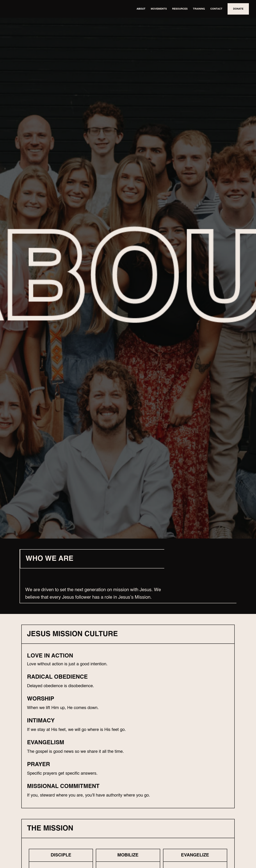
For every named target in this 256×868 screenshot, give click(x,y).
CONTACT (216, 9)
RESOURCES (180, 9)
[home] (34, 9)
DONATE (238, 9)
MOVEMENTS (159, 9)
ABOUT (141, 9)
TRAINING (199, 9)
